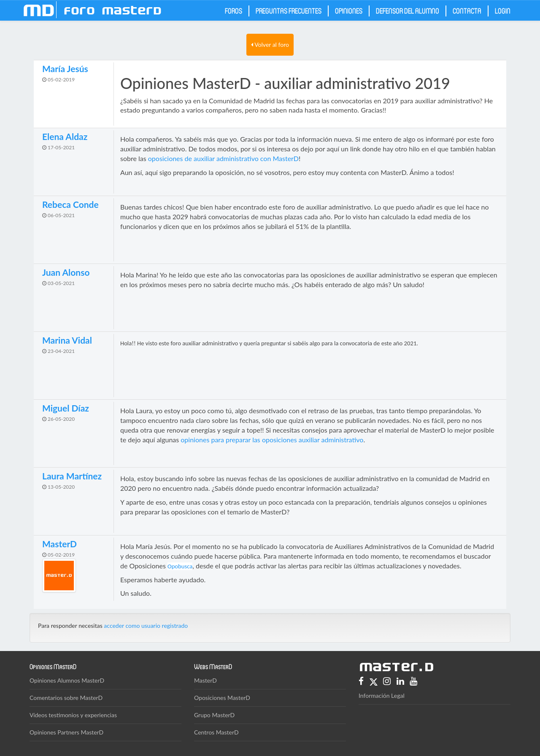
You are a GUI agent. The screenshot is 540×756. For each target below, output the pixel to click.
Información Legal (382, 695)
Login (503, 11)
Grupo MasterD (214, 715)
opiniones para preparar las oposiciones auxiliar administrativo (272, 440)
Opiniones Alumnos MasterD (67, 680)
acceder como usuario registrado (146, 626)
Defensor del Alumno (408, 11)
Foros (234, 11)
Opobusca (180, 566)
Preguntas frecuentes (289, 11)
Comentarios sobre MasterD (66, 698)
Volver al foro (270, 44)
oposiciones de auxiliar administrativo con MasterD (223, 158)
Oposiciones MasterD (222, 698)
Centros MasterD (216, 732)
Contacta (467, 11)
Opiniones (349, 11)
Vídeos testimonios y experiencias (73, 715)
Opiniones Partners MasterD (66, 732)
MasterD (205, 680)
